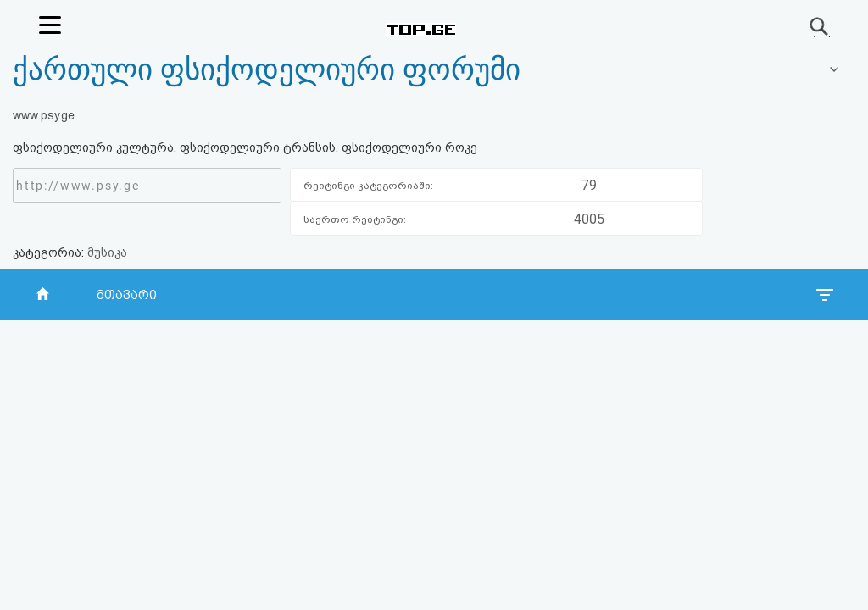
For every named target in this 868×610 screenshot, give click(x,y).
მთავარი (127, 295)
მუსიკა (107, 252)
